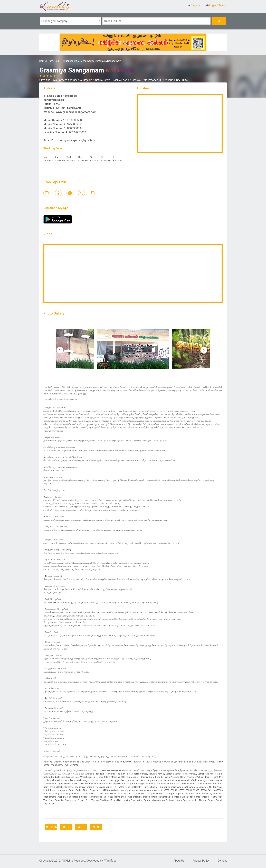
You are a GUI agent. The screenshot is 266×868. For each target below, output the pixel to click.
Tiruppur (67, 61)
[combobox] (71, 21)
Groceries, (170, 80)
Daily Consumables (84, 61)
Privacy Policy (201, 861)
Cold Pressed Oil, (153, 80)
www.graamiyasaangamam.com (76, 112)
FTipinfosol (110, 861)
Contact (222, 861)
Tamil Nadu (54, 61)
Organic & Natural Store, (97, 80)
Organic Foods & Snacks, (127, 80)
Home (43, 61)
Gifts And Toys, (49, 80)
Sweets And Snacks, (70, 80)
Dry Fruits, (182, 80)
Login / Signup (217, 5)
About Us (179, 861)
